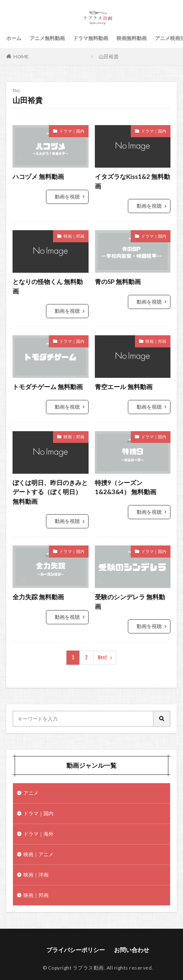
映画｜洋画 (36, 875)
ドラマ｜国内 (72, 131)
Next (103, 657)
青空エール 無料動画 (124, 387)
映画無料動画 (132, 38)
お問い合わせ (132, 950)
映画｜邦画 (74, 236)
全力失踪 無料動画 (38, 597)
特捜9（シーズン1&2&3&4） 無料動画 (126, 487)
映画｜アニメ (38, 854)
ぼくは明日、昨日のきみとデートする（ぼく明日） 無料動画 (50, 492)
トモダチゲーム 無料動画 (48, 387)
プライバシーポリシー (76, 950)
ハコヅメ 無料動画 (38, 176)
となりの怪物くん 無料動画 (48, 286)
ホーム (14, 38)
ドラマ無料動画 (91, 38)
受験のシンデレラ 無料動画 (130, 602)
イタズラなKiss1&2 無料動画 (132, 181)
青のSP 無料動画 (118, 281)
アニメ (31, 793)
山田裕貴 (109, 57)
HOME (21, 57)
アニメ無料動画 (47, 38)
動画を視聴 (67, 197)
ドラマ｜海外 (38, 834)
